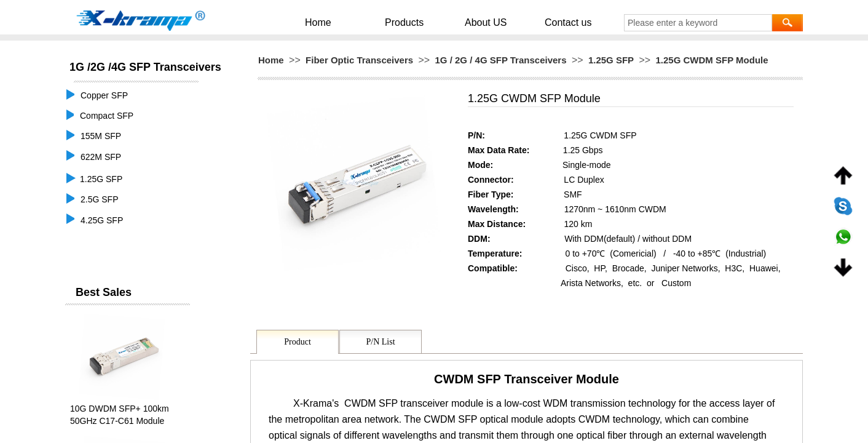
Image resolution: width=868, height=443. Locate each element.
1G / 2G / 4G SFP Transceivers (501, 60)
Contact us (544, 22)
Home (348, 22)
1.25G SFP (611, 60)
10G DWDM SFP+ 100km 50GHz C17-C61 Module (120, 415)
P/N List (380, 342)
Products (415, 22)
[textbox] (698, 23)
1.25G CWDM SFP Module (712, 60)
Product (298, 342)
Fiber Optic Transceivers (359, 60)
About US (479, 22)
